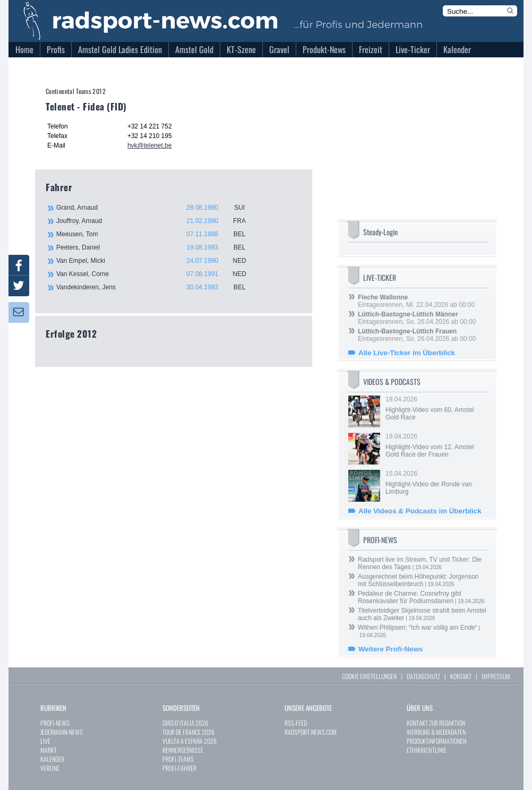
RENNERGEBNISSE (183, 750)
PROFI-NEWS (55, 723)
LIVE (45, 741)
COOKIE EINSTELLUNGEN (369, 676)
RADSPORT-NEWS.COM (311, 732)
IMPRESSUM (496, 676)
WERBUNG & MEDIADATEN (436, 732)
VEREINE (50, 768)
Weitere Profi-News (391, 649)
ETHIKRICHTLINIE (427, 750)
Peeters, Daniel (157, 247)
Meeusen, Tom (157, 234)
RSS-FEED (296, 723)
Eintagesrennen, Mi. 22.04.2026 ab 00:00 (416, 301)
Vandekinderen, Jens (157, 287)
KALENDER (52, 759)
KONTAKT (461, 676)
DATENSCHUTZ (423, 676)
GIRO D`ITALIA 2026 (185, 723)
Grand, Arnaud (157, 208)
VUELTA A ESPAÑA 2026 (190, 741)
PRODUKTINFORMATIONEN (436, 741)
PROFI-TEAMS (178, 759)
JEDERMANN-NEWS (62, 732)
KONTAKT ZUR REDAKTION (436, 723)
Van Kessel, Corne (157, 274)
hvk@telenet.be (150, 145)
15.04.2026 (436, 483)
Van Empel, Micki (157, 261)
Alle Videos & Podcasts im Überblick (420, 511)
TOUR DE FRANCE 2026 (188, 732)
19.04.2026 (436, 408)
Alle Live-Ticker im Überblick (407, 353)
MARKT (49, 750)
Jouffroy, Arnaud (157, 221)
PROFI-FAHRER (179, 768)
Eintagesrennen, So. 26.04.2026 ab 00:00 (417, 318)
